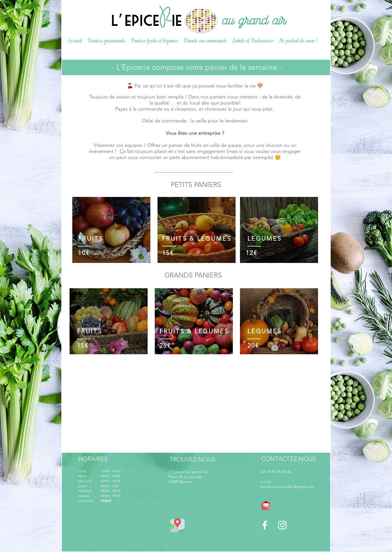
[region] (111, 231)
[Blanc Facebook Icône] (265, 525)
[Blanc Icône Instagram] (282, 525)
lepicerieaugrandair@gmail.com (288, 487)
